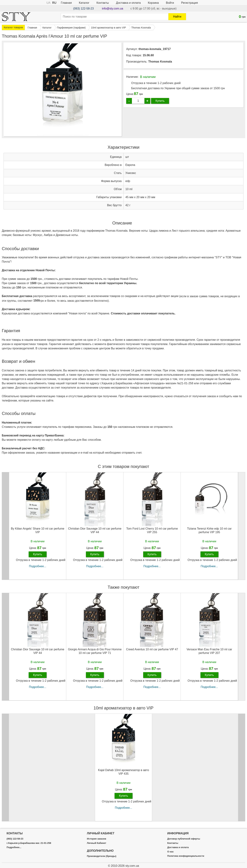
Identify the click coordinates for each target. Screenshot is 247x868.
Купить (160, 101)
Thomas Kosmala (160, 62)
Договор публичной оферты (184, 839)
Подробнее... (38, 566)
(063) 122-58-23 (83, 9)
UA (49, 3)
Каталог (84, 3)
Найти (177, 17)
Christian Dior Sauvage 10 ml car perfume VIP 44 (95, 530)
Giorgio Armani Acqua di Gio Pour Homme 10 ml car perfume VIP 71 (95, 651)
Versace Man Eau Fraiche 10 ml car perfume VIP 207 (209, 651)
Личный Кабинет (97, 843)
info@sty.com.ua (113, 9)
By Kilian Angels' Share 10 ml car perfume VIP (38, 530)
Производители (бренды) (102, 856)
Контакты (103, 3)
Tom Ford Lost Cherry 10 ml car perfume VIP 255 (152, 530)
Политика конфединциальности (186, 856)
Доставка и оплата (128, 3)
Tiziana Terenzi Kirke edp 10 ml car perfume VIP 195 (209, 530)
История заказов (97, 839)
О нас (170, 852)
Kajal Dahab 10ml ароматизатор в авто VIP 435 (124, 772)
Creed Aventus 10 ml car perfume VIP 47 (152, 649)
